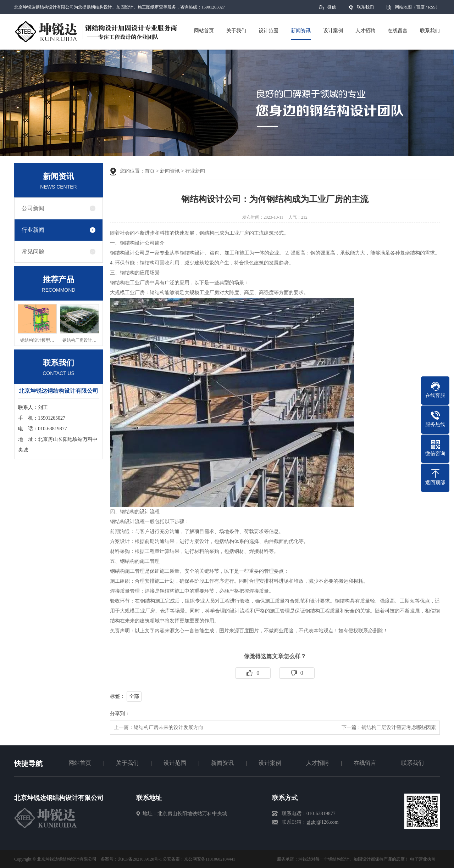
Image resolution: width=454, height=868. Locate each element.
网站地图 (403, 7)
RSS (432, 7)
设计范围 (175, 763)
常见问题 (33, 251)
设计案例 (270, 763)
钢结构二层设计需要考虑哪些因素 (399, 727)
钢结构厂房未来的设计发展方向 (168, 727)
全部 (134, 696)
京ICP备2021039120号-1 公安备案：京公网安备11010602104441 (176, 859)
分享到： (120, 714)
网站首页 (80, 763)
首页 (150, 171)
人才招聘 (317, 763)
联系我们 (365, 7)
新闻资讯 (170, 171)
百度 (420, 7)
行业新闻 (33, 230)
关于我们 (127, 763)
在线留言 (365, 763)
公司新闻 (33, 208)
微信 (332, 9)
